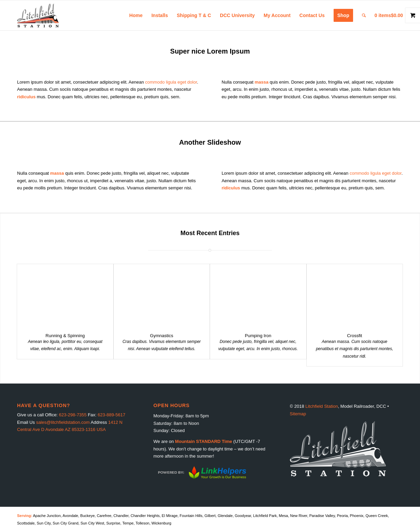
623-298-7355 (73, 415)
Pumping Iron (258, 336)
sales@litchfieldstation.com (63, 422)
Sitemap (298, 414)
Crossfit (354, 336)
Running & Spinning (65, 336)
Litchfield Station (321, 406)
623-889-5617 (111, 415)
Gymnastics (162, 336)
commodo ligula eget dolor (171, 82)
